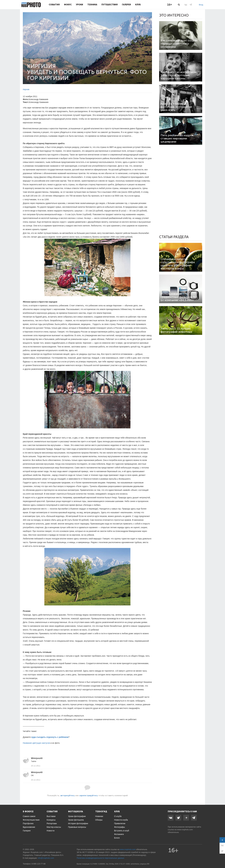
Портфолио (28, 823)
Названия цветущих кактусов (36, 743)
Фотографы (120, 827)
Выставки (51, 816)
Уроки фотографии (77, 816)
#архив (26, 89)
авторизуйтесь (68, 795)
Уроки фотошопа (76, 820)
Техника (92, 5)
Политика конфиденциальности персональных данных (101, 858)
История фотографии (78, 823)
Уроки (79, 5)
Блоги (117, 838)
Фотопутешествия (31, 820)
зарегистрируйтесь (89, 795)
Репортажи (52, 823)
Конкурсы (51, 820)
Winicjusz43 (37, 758)
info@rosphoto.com (46, 858)
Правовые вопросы (77, 827)
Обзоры (99, 820)
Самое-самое (29, 816)
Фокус (68, 5)
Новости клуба (121, 820)
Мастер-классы (54, 827)
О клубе (118, 816)
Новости (51, 831)
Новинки (99, 816)
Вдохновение (29, 827)
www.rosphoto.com (185, 830)
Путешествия (110, 5)
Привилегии (120, 823)
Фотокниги (119, 834)
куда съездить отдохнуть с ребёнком (50, 737)
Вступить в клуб (122, 831)
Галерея (126, 5)
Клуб (138, 5)
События (54, 5)
